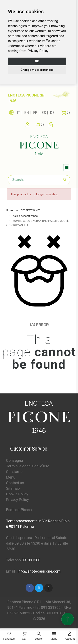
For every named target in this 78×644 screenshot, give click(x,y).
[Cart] (24, 636)
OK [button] (37, 61)
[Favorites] (9, 636)
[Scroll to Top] (68, 619)
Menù (11, 477)
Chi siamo (14, 472)
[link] (38, 51)
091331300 (31, 560)
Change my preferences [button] (37, 70)
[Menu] (54, 636)
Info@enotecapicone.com (39, 571)
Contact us (15, 483)
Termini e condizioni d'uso (28, 466)
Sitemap (13, 488)
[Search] (39, 180)
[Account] (70, 636)
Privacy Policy (38, 51)
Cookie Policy (17, 494)
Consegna (14, 460)
